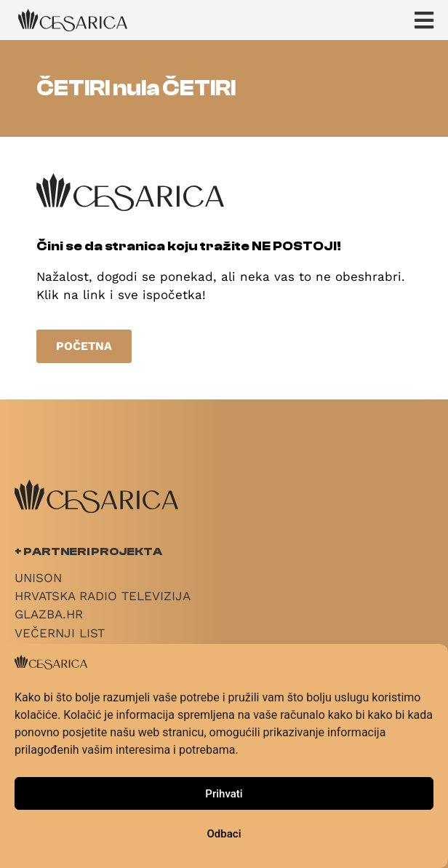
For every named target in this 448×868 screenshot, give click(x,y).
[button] (431, 20)
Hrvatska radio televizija (103, 596)
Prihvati (224, 794)
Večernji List (60, 633)
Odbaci (224, 834)
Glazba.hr (49, 614)
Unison (38, 578)
